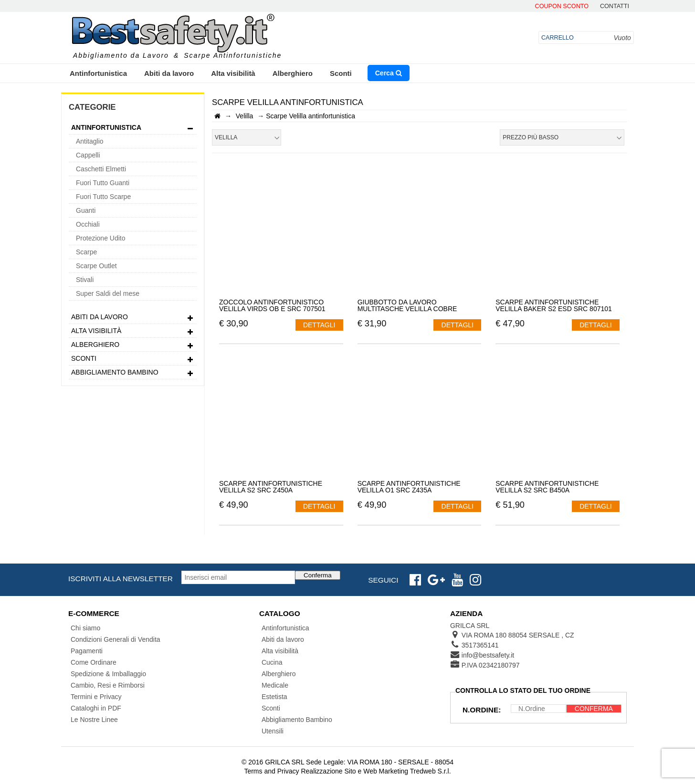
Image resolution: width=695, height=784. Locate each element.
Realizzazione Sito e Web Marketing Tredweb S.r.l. (376, 771)
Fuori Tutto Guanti (103, 183)
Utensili (273, 731)
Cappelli (88, 155)
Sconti (341, 73)
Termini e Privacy (96, 697)
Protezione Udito (101, 238)
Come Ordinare (94, 662)
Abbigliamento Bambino (133, 373)
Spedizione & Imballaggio (108, 674)
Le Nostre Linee (94, 720)
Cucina (272, 662)
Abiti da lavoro (169, 73)
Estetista (274, 697)
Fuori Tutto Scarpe (103, 197)
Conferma (318, 575)
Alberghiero (293, 73)
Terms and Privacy (271, 771)
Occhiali (88, 224)
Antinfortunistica (98, 73)
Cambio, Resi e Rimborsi (108, 685)
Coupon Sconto (562, 6)
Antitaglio (90, 141)
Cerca (389, 73)
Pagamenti (87, 651)
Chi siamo (85, 628)
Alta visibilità (233, 73)
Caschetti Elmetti (101, 169)
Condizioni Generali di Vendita (116, 639)
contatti (615, 6)
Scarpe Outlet (96, 266)
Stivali (85, 280)
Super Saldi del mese (108, 293)
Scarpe (86, 252)
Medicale (275, 685)
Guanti (86, 210)
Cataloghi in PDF (96, 708)
